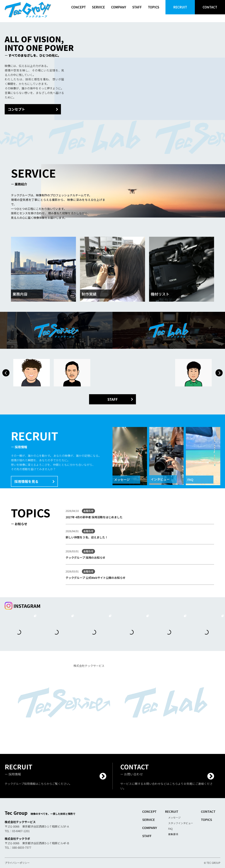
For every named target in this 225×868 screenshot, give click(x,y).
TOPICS (154, 7)
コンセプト (16, 109)
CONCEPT (79, 7)
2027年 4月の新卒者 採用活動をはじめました (94, 517)
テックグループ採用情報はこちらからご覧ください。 (38, 784)
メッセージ (174, 817)
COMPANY (119, 7)
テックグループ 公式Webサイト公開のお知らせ (96, 578)
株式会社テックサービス (89, 666)
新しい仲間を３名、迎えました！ (87, 537)
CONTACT (210, 7)
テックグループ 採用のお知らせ (85, 557)
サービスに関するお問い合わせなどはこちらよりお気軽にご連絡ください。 (166, 786)
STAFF (137, 7)
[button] (6, 373)
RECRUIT (180, 7)
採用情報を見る (26, 481)
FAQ (170, 829)
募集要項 (173, 834)
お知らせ (88, 511)
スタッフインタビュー (181, 823)
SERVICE (98, 7)
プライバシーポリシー (17, 863)
